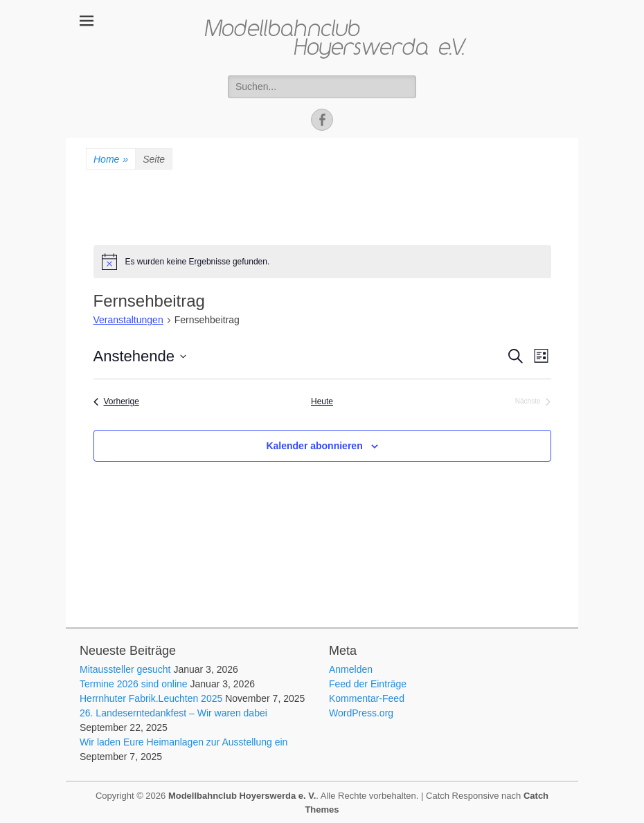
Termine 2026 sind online (134, 684)
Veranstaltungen (128, 320)
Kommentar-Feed (367, 698)
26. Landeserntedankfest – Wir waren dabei (173, 713)
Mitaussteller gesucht (125, 669)
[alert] (322, 262)
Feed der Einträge (368, 684)
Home (111, 160)
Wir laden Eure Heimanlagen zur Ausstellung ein (184, 742)
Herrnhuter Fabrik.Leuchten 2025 (151, 698)
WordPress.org (361, 713)
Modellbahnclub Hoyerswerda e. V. (242, 796)
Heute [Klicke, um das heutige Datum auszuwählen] (322, 401)
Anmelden (351, 669)
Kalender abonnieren (314, 446)
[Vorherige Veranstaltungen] (116, 402)
